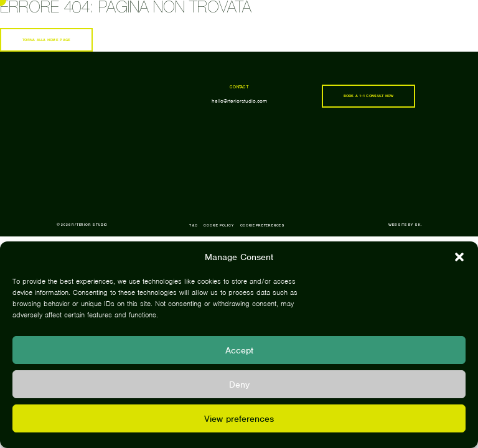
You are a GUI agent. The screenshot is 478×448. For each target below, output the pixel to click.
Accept (239, 350)
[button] (459, 257)
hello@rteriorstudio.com (239, 101)
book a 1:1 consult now (369, 96)
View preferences (239, 419)
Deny (239, 385)
